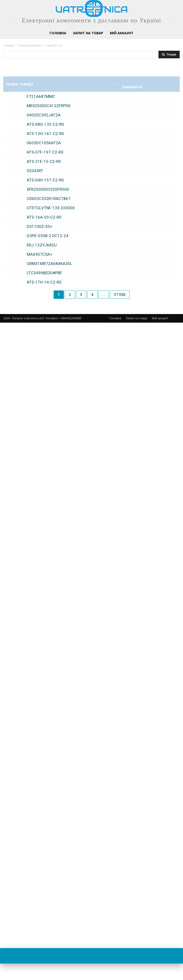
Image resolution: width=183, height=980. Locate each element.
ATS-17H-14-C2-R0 (44, 913)
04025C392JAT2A (44, 184)
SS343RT (35, 421)
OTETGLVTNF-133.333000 (51, 596)
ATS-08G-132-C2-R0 (45, 225)
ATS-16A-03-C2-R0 (44, 637)
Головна (9, 46)
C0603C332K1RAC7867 (49, 554)
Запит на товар (137, 976)
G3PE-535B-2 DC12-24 (48, 715)
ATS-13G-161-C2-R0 (45, 261)
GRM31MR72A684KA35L (49, 830)
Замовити (167, 120)
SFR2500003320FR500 (48, 508)
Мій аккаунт (160, 976)
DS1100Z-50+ (40, 673)
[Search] (169, 55)
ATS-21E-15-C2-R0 (44, 380)
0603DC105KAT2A (44, 302)
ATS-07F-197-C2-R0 (45, 344)
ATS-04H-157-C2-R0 (45, 467)
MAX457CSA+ (40, 789)
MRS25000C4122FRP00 (49, 138)
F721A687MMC (41, 97)
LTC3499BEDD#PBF (44, 872)
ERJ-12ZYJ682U (42, 747)
